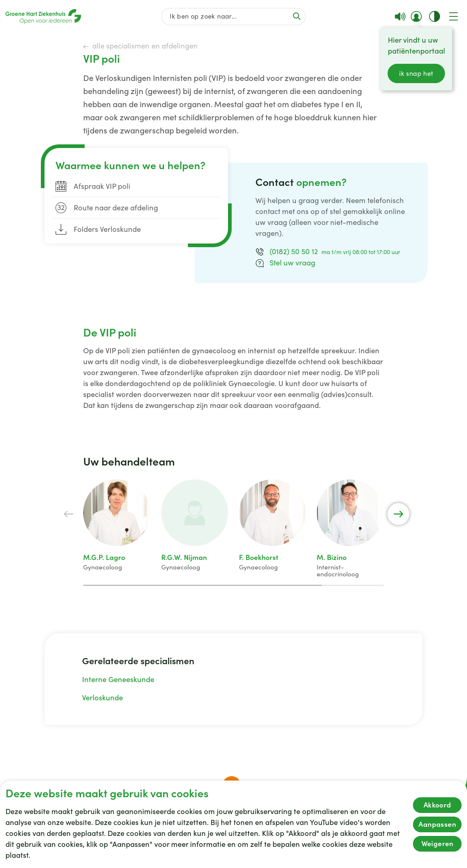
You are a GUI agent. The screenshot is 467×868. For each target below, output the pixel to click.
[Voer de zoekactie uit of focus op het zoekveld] (297, 16)
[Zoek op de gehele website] (234, 17)
